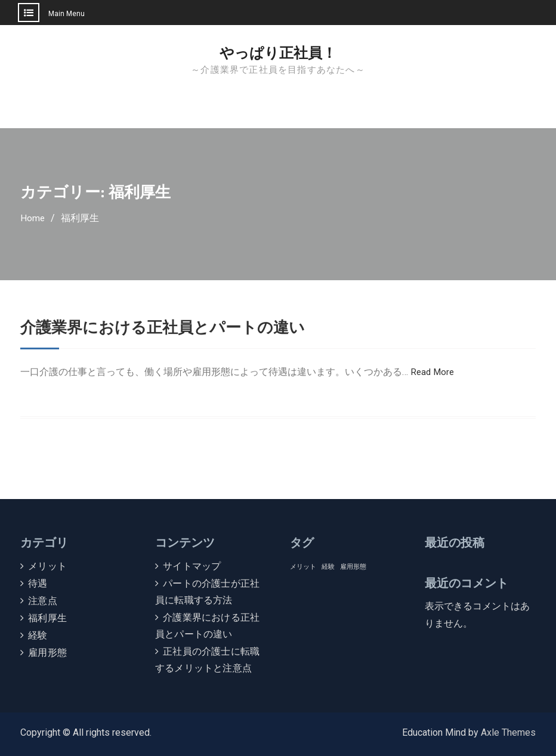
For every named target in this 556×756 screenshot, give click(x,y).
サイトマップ (192, 566)
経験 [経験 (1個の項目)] (328, 567)
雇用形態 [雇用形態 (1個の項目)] (353, 567)
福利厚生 (47, 618)
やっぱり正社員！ (278, 53)
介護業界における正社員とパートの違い (173, 327)
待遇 (38, 583)
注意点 (43, 601)
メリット (47, 566)
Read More (433, 372)
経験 (38, 635)
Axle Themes (508, 732)
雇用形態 (47, 653)
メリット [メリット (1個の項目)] (303, 567)
